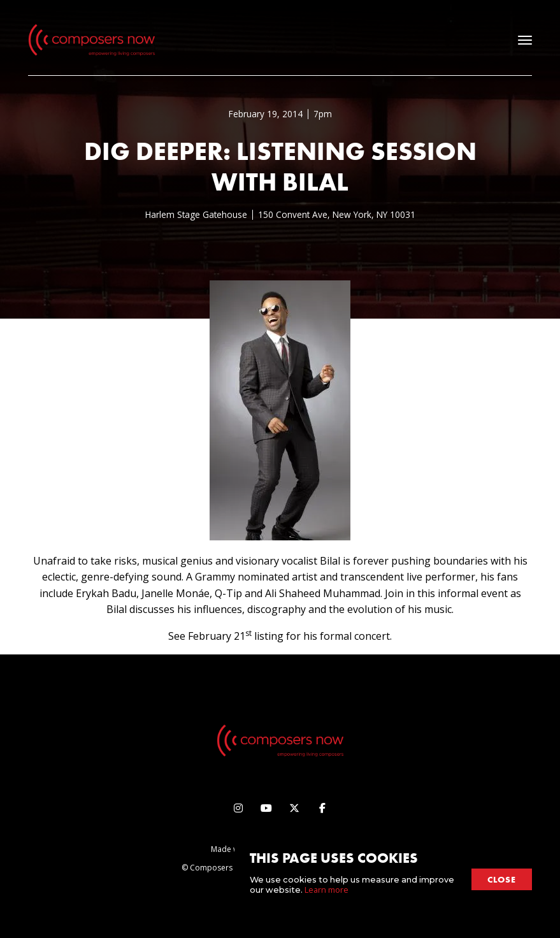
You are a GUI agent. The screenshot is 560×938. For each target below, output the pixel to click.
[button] (525, 40)
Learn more (327, 890)
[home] (92, 40)
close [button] (502, 879)
